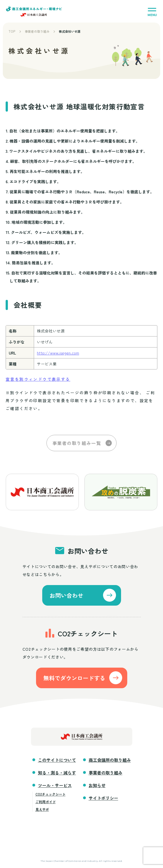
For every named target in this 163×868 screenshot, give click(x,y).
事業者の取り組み (37, 31)
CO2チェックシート (51, 794)
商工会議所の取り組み (110, 760)
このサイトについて (57, 760)
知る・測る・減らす (57, 773)
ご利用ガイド (46, 802)
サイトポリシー (103, 798)
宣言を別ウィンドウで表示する (38, 379)
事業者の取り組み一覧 (77, 443)
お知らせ (97, 785)
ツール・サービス (55, 785)
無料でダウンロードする (74, 678)
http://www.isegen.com (58, 353)
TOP (12, 31)
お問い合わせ (66, 595)
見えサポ (42, 809)
